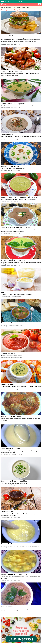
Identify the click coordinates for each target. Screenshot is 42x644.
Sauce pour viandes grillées (22, 7)
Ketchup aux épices (8, 354)
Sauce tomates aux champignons (14, 416)
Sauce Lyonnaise (7, 323)
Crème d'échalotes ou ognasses (13, 104)
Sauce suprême (7, 134)
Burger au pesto (7, 36)
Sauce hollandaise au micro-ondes (14, 575)
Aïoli (3, 292)
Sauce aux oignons (8, 384)
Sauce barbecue (7, 512)
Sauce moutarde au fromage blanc (14, 481)
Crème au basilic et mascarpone (13, 260)
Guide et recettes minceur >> (12, 1)
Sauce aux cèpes (7, 607)
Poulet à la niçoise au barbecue (13, 71)
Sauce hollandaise (8, 544)
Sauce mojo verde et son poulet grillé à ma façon (19, 197)
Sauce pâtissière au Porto (10, 449)
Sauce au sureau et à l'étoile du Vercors (16, 228)
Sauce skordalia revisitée (10, 167)
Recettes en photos (10, 7)
